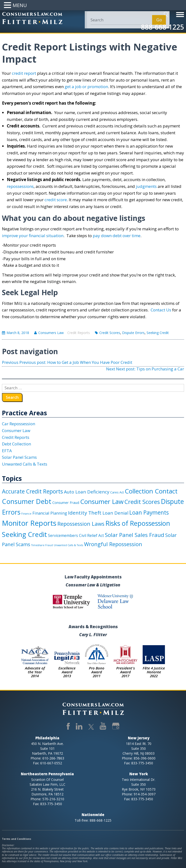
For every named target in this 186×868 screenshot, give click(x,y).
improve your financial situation (33, 236)
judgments (146, 186)
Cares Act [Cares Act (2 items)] (117, 492)
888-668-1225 (163, 27)
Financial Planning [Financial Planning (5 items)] (50, 513)
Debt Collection (16, 444)
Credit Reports (79, 333)
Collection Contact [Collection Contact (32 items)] (151, 491)
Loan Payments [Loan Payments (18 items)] (149, 512)
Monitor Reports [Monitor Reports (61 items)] (29, 523)
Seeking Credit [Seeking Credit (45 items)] (24, 534)
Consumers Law (51, 333)
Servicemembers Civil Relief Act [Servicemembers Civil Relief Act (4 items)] (76, 535)
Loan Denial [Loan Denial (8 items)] (115, 513)
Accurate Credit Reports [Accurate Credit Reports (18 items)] (32, 491)
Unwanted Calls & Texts (25, 464)
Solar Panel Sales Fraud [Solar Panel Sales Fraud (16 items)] (135, 535)
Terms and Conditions (17, 839)
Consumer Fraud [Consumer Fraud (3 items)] (66, 503)
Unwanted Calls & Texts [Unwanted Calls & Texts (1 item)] (68, 545)
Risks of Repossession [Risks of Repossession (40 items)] (138, 523)
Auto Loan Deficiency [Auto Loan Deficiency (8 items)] (87, 492)
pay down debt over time (117, 236)
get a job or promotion (86, 87)
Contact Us (161, 310)
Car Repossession (19, 424)
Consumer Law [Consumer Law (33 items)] (102, 501)
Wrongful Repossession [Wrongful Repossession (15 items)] (113, 544)
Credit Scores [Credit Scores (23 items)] (142, 502)
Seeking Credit (158, 333)
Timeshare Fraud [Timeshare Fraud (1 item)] (42, 545)
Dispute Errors (133, 333)
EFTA (7, 451)
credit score (56, 200)
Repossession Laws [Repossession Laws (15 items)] (81, 524)
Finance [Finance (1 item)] (26, 514)
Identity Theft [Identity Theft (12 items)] (85, 513)
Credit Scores (110, 333)
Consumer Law (16, 430)
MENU (20, 5)
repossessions (20, 186)
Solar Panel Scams (19, 457)
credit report (24, 73)
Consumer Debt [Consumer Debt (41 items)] (27, 501)
